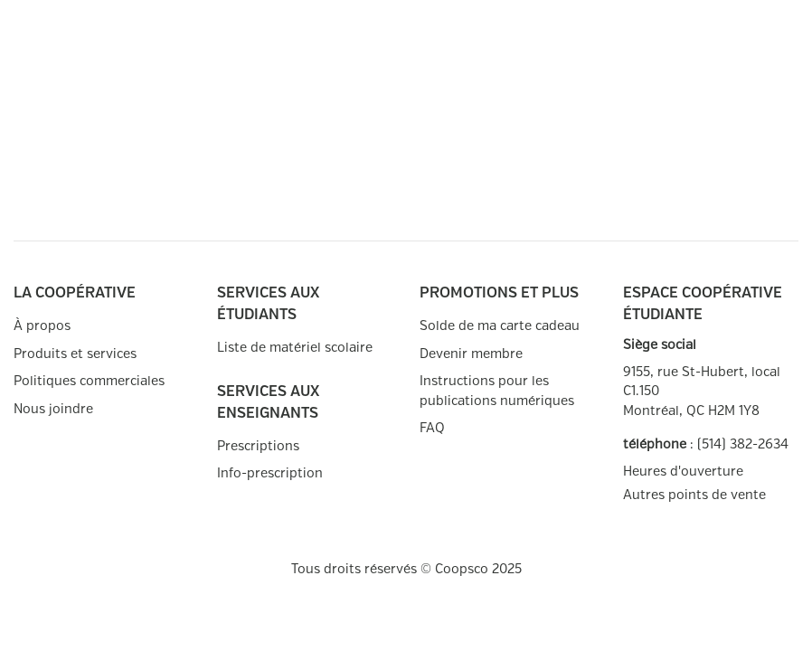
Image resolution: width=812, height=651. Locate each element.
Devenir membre (471, 354)
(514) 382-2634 (743, 444)
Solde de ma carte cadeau (500, 326)
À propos (42, 326)
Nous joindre (53, 409)
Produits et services (75, 354)
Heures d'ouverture (683, 472)
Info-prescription (270, 473)
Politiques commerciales (89, 381)
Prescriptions (258, 446)
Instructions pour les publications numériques (497, 391)
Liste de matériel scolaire (295, 348)
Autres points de (694, 495)
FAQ (432, 428)
